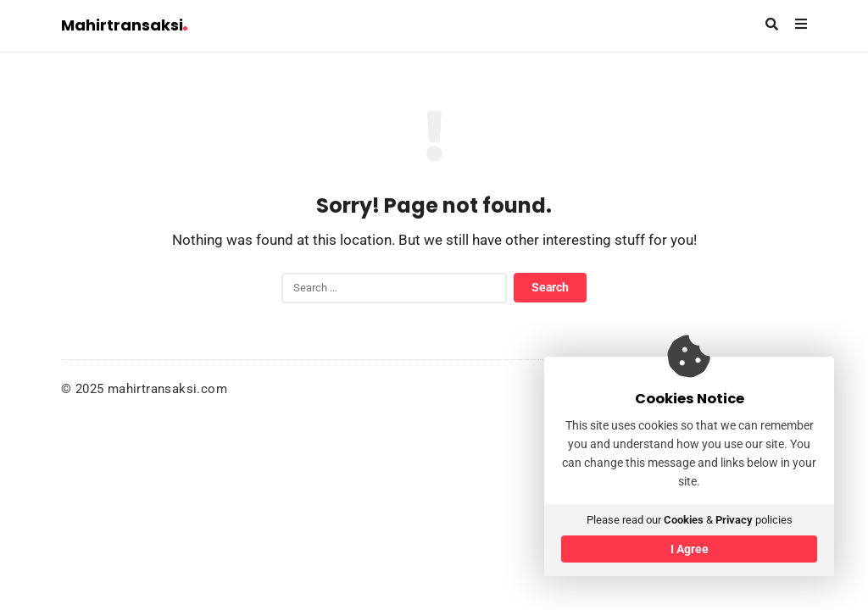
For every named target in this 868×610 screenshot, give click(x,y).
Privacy (734, 520)
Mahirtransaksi (124, 25)
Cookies (684, 520)
